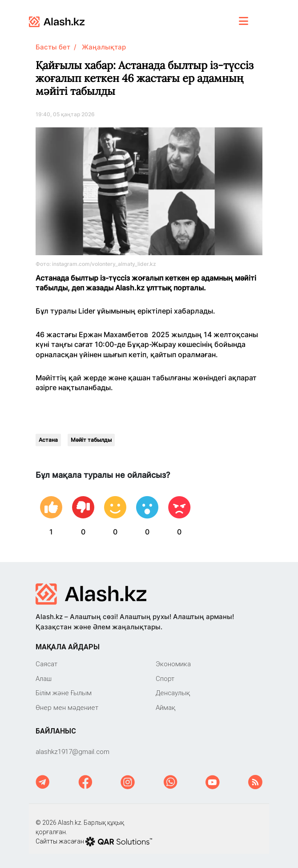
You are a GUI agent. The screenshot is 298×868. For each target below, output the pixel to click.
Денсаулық (173, 693)
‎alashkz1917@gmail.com (72, 752)
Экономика (173, 664)
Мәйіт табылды (91, 440)
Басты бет (53, 47)
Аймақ (165, 707)
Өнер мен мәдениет (67, 707)
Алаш (44, 679)
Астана (48, 440)
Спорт (165, 679)
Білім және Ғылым (64, 693)
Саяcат (46, 664)
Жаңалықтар (104, 47)
